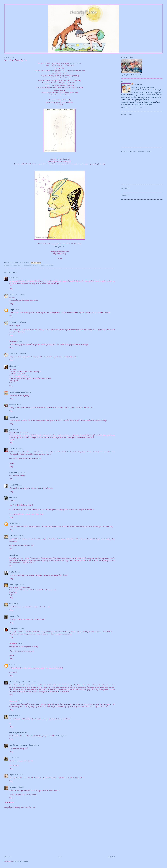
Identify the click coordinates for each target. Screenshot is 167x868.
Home (60, 857)
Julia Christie (13, 449)
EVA (11, 498)
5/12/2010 (24, 733)
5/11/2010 (21, 629)
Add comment (10, 803)
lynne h (12, 716)
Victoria (12, 278)
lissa (11, 604)
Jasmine (12, 405)
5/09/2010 (16, 366)
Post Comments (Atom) (21, 861)
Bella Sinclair (13, 536)
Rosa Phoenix (14, 629)
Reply (11, 289)
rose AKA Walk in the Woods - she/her (21, 745)
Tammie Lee (13, 295)
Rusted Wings (14, 585)
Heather (12, 572)
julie (11, 430)
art (12, 265)
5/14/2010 (17, 758)
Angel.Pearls (13, 775)
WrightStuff (13, 485)
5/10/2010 (18, 572)
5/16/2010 (20, 775)
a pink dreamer (14, 473)
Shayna (12, 310)
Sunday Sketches (75, 63)
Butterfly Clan (20, 265)
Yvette (11, 758)
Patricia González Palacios (17, 392)
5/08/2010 (17, 278)
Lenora (12, 555)
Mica (37, 265)
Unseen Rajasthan (15, 733)
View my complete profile (132, 108)
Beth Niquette (14, 787)
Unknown (12, 665)
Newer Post (8, 857)
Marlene (12, 523)
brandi (12, 417)
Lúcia (11, 366)
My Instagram (125, 188)
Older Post (112, 857)
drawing (31, 265)
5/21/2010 (22, 787)
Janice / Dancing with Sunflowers (20, 682)
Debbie (12, 616)
